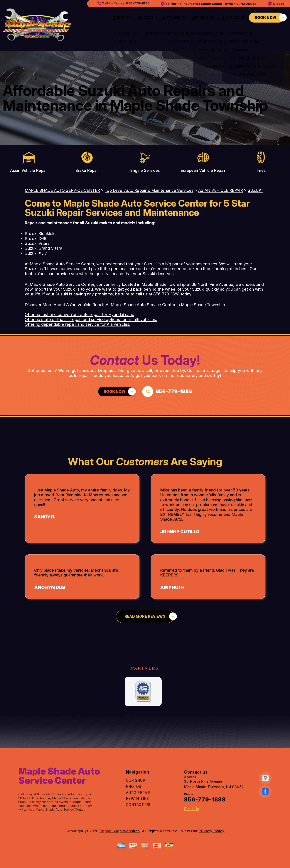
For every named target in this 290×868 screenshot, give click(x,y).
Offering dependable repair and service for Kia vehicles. (77, 324)
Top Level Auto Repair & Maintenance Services (149, 190)
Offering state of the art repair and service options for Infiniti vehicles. (91, 319)
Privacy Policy (211, 831)
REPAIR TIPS (204, 17)
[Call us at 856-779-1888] (167, 392)
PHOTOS (146, 17)
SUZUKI (255, 190)
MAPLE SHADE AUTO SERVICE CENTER (62, 190)
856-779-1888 (166, 294)
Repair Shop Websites (120, 831)
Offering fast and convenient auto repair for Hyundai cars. (79, 314)
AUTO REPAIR (173, 17)
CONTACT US (234, 17)
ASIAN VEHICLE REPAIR (221, 190)
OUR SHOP (122, 17)
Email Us (192, 809)
